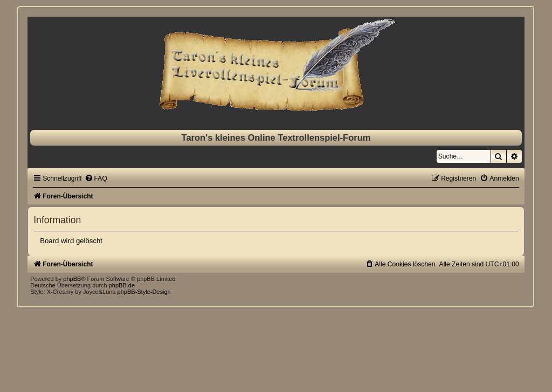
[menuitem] (96, 178)
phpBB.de (122, 285)
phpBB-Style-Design (144, 292)
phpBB (72, 279)
